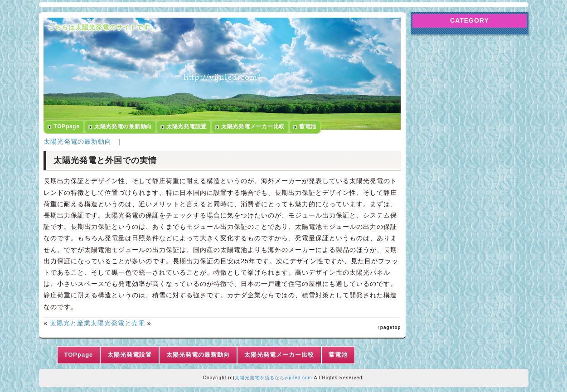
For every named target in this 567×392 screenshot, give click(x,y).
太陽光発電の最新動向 (123, 126)
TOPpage (67, 126)
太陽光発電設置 (187, 126)
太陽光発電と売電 (118, 323)
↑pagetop (389, 327)
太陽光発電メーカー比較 (253, 126)
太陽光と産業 (70, 323)
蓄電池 (308, 126)
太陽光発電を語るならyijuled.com (274, 378)
